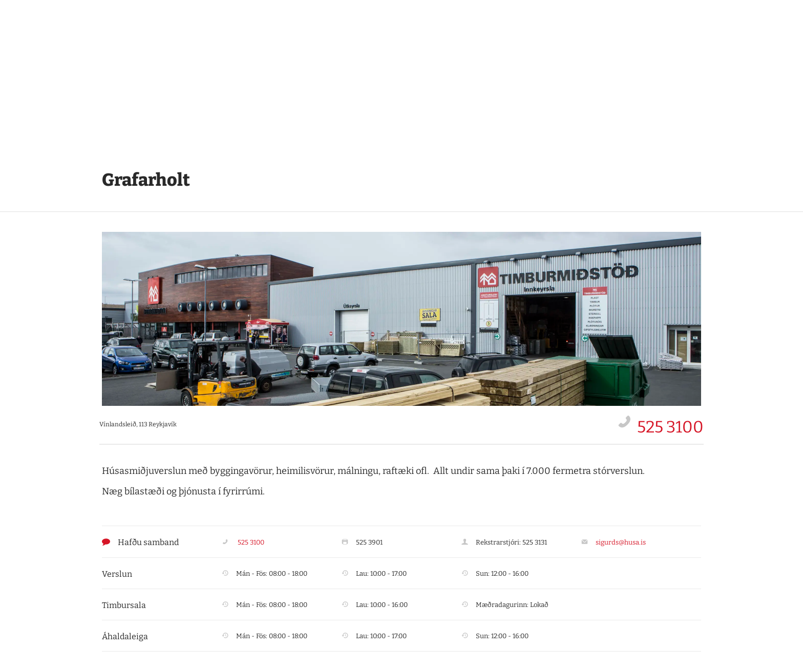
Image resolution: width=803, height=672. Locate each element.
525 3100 (670, 427)
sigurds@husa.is (621, 542)
